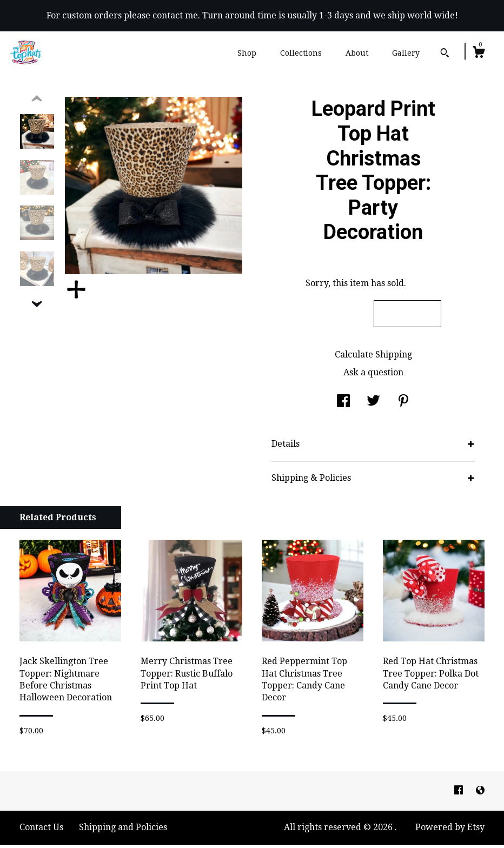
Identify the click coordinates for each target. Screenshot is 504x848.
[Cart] (479, 54)
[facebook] (460, 794)
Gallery (406, 53)
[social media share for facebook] (343, 405)
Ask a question (373, 376)
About (357, 53)
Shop (247, 53)
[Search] (445, 54)
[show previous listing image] (37, 102)
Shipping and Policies (123, 830)
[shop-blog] (480, 794)
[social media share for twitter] (373, 405)
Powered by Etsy (450, 830)
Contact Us (41, 830)
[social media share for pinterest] (403, 405)
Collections (301, 53)
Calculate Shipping (373, 358)
